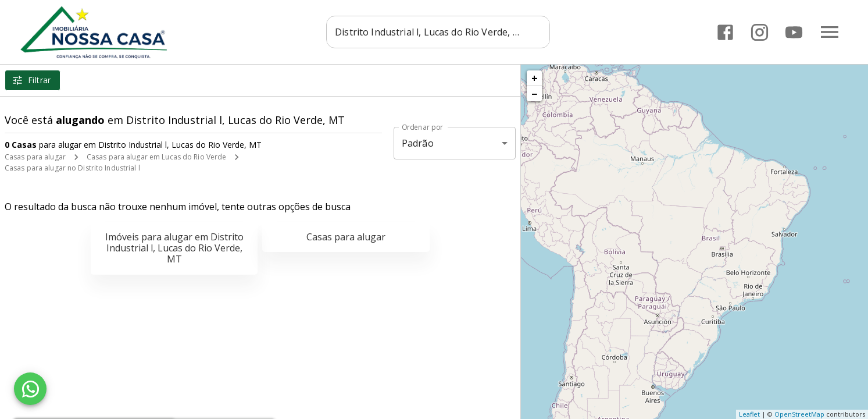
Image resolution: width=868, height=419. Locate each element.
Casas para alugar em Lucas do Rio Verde (156, 157)
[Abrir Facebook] (725, 32)
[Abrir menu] (830, 32)
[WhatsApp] (30, 389)
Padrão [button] (418, 143)
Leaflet (749, 414)
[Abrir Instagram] (760, 32)
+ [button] (535, 78)
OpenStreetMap (799, 414)
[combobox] (442, 32)
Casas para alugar (35, 157)
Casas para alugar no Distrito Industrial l (72, 168)
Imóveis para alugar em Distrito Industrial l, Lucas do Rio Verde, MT (174, 248)
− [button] (534, 94)
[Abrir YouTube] (794, 32)
